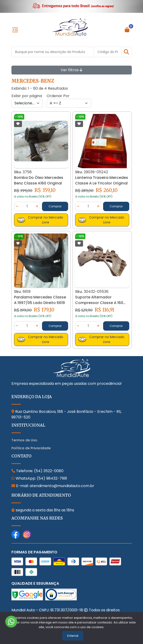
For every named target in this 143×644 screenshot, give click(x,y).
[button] (127, 52)
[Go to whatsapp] (11, 622)
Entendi (73, 636)
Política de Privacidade (31, 448)
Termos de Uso (24, 440)
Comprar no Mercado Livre (40, 220)
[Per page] (27, 103)
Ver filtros (71, 70)
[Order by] (69, 103)
